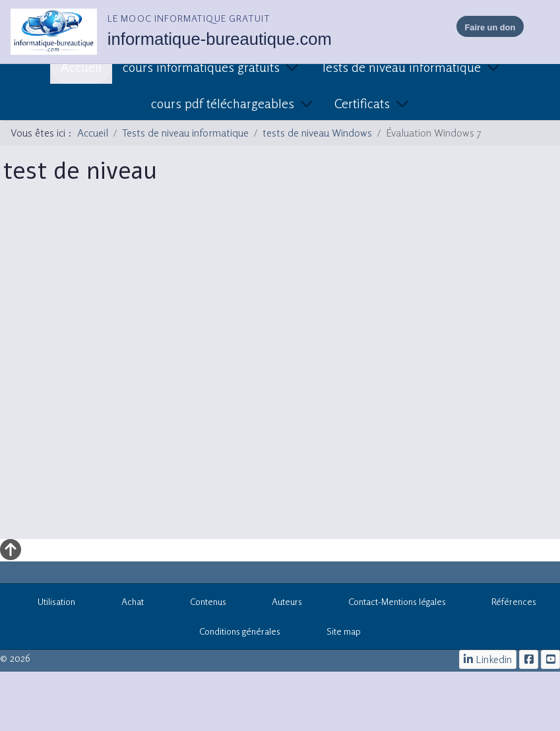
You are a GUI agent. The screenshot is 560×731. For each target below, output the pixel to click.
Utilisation (50, 604)
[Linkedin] (488, 659)
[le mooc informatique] (529, 659)
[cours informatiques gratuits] (550, 659)
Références (507, 604)
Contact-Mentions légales (390, 604)
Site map (336, 633)
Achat (125, 604)
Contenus (201, 604)
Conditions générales (240, 631)
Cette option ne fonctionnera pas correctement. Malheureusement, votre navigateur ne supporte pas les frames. (277, 370)
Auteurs (280, 604)
